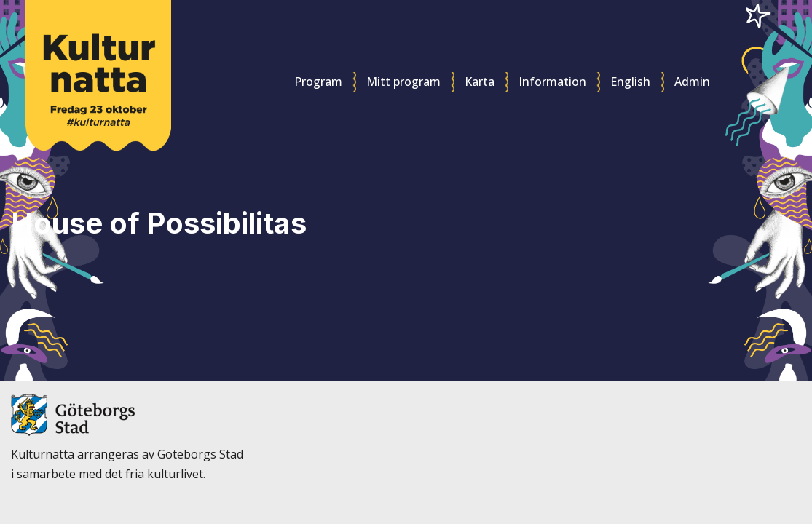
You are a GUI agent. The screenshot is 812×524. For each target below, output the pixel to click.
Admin (692, 82)
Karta (480, 82)
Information (552, 82)
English (630, 82)
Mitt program (403, 82)
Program (318, 82)
